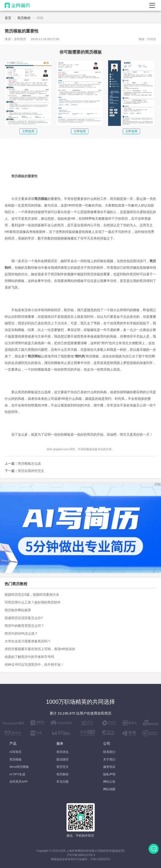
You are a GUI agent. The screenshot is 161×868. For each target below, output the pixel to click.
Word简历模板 (19, 767)
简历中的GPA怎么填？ (21, 633)
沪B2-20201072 (100, 859)
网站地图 (109, 789)
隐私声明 (109, 774)
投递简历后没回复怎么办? (24, 618)
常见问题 (63, 782)
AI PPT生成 (17, 774)
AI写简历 (15, 752)
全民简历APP (19, 782)
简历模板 (16, 759)
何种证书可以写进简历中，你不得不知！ (34, 665)
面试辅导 (63, 759)
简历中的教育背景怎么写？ (24, 626)
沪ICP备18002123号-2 (81, 855)
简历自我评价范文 (31, 471)
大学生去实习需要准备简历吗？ (28, 641)
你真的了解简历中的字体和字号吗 (29, 657)
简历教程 (24, 18)
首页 (8, 18)
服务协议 (109, 767)
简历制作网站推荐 (18, 610)
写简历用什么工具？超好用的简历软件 (33, 602)
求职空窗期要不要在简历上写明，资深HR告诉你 (40, 649)
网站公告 (109, 782)
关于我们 (109, 759)
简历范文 (63, 767)
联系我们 (109, 752)
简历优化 (63, 752)
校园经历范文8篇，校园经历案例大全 (32, 595)
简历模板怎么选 (29, 463)
